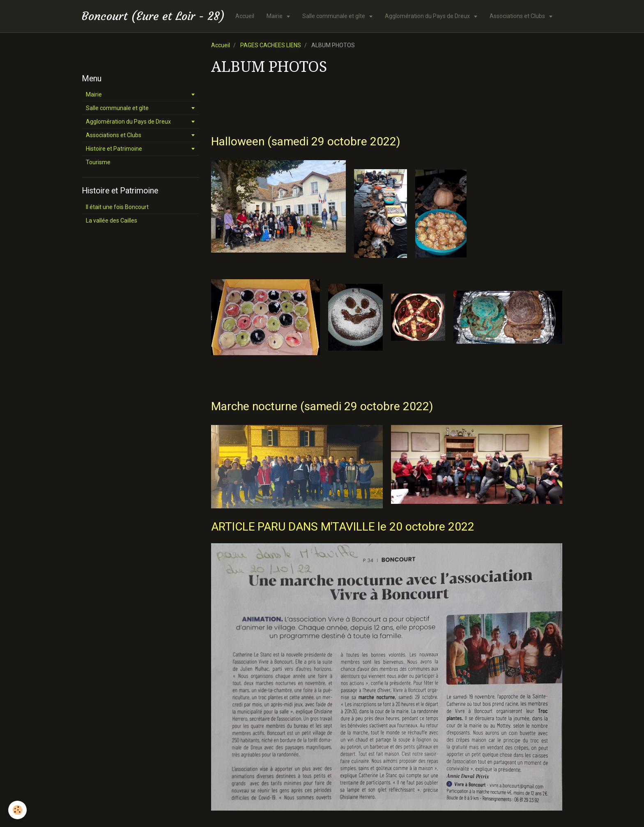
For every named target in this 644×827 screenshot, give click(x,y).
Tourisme (98, 162)
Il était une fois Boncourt (117, 207)
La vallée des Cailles (112, 221)
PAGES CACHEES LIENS (271, 45)
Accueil (245, 16)
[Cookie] (17, 810)
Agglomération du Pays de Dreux (428, 16)
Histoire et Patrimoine (114, 149)
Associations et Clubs (518, 16)
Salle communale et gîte (334, 16)
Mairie (275, 16)
